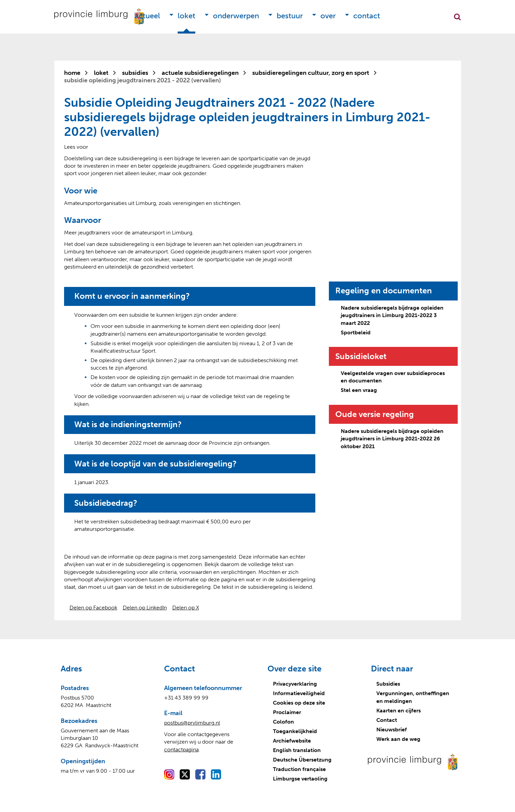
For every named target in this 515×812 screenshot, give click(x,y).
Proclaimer (287, 712)
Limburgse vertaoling (300, 779)
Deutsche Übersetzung (302, 760)
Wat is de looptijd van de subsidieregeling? (155, 464)
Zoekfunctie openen (457, 17)
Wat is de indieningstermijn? (128, 424)
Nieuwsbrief (392, 730)
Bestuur (290, 16)
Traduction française (299, 769)
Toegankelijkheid (295, 731)
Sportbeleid (356, 332)
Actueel (147, 16)
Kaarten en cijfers (399, 711)
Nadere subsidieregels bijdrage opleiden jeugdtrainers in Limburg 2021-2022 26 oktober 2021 (392, 439)
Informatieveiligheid (299, 693)
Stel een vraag (359, 390)
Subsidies (388, 684)
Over (328, 16)
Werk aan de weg (398, 739)
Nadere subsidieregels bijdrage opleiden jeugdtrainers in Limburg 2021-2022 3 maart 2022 (392, 315)
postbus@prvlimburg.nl (192, 723)
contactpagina (181, 749)
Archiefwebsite (292, 741)
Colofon (283, 722)
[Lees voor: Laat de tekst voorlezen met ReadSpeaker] (76, 147)
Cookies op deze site (299, 703)
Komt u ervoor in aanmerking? (132, 296)
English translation (297, 750)
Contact (367, 16)
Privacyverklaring (295, 684)
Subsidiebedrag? (106, 503)
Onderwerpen (236, 16)
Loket (186, 16)
